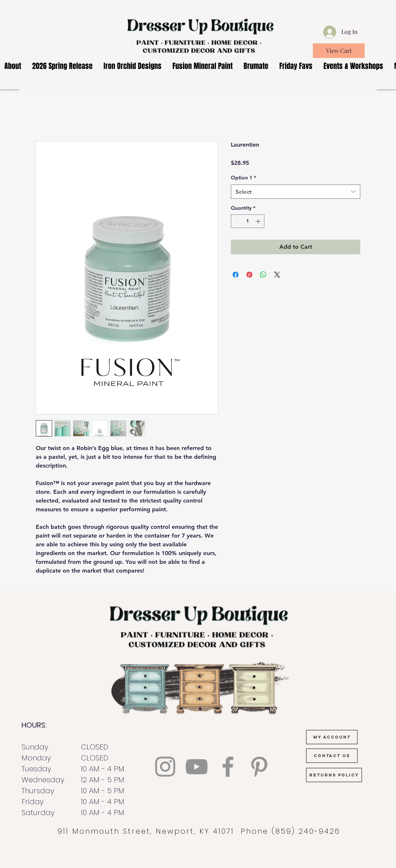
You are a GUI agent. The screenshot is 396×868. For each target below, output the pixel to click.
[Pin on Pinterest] (249, 275)
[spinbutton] (248, 221)
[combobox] (296, 192)
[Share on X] (277, 275)
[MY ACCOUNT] (332, 737)
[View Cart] (339, 51)
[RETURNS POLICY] (334, 775)
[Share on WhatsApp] (263, 275)
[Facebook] (228, 767)
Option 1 (243, 178)
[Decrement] (236, 221)
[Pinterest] (259, 767)
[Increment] (259, 221)
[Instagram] (165, 767)
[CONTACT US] (332, 756)
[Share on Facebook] (236, 275)
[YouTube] (197, 767)
